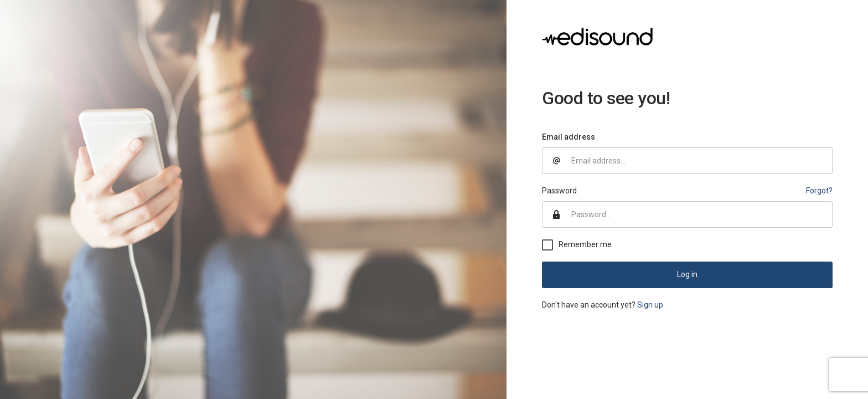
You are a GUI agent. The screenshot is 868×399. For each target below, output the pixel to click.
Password (559, 191)
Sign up (650, 305)
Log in (687, 274)
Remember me (585, 244)
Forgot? (819, 191)
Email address (569, 137)
